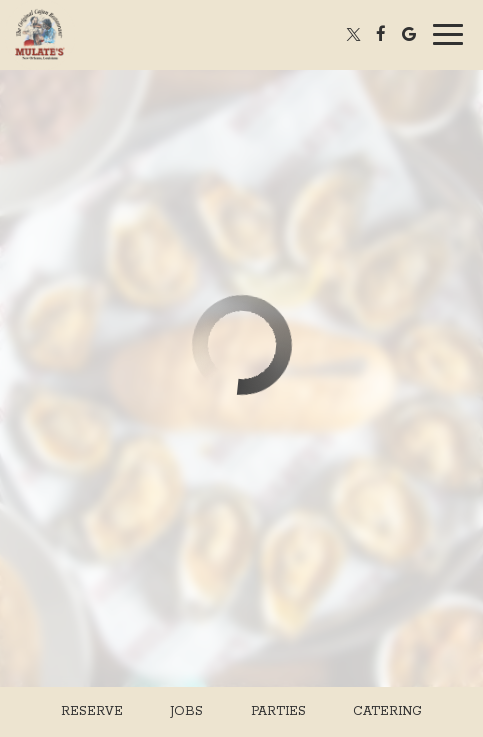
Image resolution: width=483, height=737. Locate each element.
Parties (278, 711)
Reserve (92, 711)
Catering (387, 711)
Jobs (186, 711)
